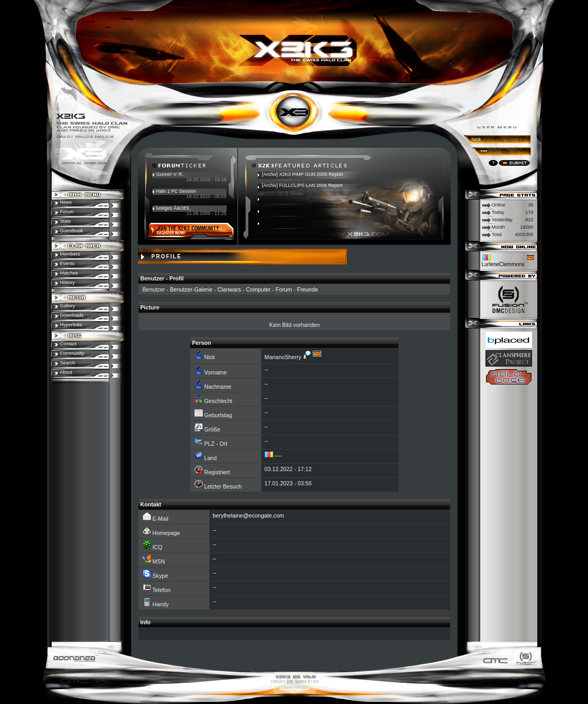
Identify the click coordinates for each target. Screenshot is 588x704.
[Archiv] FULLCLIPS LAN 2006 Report (302, 185)
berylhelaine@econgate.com (249, 515)
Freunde (307, 289)
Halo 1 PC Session (176, 191)
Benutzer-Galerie (192, 289)
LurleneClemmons (503, 264)
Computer (259, 289)
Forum (284, 289)
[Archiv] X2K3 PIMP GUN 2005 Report (302, 174)
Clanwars (229, 289)
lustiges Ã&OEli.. (174, 208)
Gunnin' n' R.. (171, 174)
